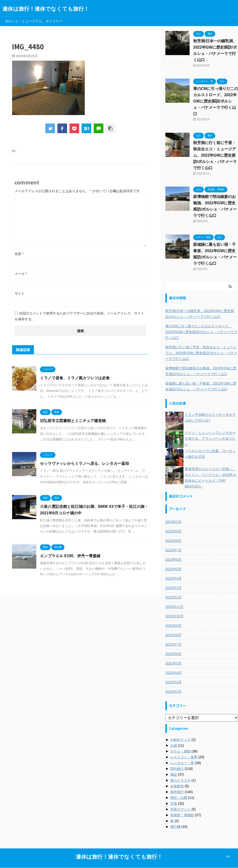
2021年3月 (173, 682)
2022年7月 (173, 550)
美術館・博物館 (182, 815)
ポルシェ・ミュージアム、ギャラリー (34, 21)
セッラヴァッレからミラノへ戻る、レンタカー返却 (84, 463)
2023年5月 (173, 522)
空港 (174, 803)
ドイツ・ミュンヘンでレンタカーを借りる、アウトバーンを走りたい (210, 438)
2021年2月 (173, 692)
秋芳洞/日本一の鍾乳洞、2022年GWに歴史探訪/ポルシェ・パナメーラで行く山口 (200, 314)
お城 (174, 745)
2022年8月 (173, 541)
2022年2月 (173, 597)
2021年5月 (173, 663)
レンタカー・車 (182, 763)
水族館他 (177, 786)
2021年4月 (173, 673)
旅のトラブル (180, 780)
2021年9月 (173, 626)
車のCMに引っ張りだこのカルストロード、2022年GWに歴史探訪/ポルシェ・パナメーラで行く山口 (216, 101)
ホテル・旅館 (180, 751)
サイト (20, 293)
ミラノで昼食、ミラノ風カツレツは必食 (75, 378)
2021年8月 (173, 635)
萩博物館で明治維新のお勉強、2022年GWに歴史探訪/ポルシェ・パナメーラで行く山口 (201, 371)
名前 (19, 254)
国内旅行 (177, 769)
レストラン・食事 (184, 757)
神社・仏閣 (179, 798)
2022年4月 (173, 578)
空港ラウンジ (180, 809)
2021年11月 (174, 607)
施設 (174, 774)
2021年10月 (174, 616)
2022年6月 (173, 560)
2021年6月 (173, 654)
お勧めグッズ (180, 740)
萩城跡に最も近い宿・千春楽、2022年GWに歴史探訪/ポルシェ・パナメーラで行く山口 (201, 386)
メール (21, 274)
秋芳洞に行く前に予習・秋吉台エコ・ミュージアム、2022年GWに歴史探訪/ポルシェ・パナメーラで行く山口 (215, 155)
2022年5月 (173, 569)
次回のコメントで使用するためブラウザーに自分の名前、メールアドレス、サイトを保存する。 (79, 316)
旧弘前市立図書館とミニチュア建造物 (73, 421)
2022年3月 (173, 588)
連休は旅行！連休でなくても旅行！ (46, 9)
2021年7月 (173, 644)
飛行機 (175, 827)
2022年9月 (173, 531)
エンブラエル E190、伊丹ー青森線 (70, 556)
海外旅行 (177, 792)
